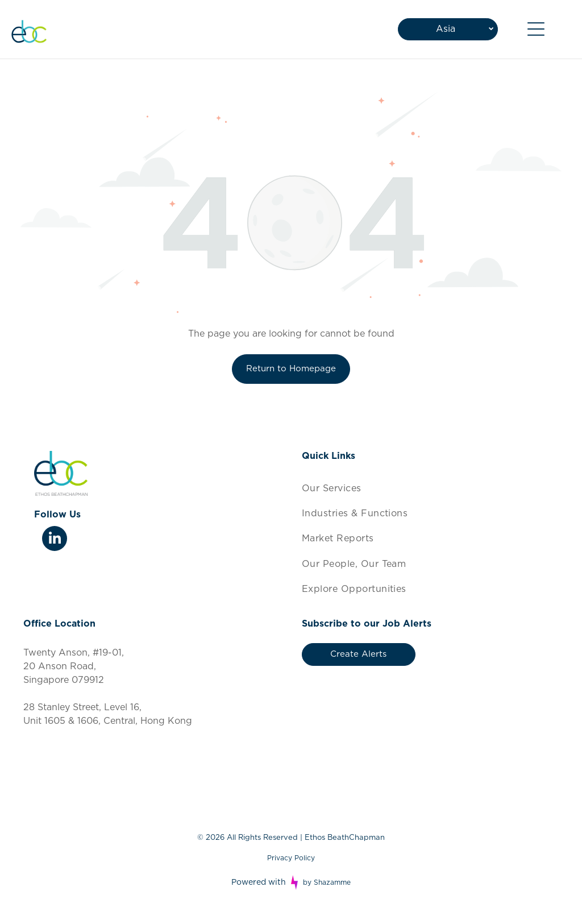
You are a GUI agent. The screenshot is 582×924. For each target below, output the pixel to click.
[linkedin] (55, 540)
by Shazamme (327, 882)
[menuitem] (430, 488)
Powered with (259, 882)
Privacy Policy (291, 858)
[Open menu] (536, 29)
